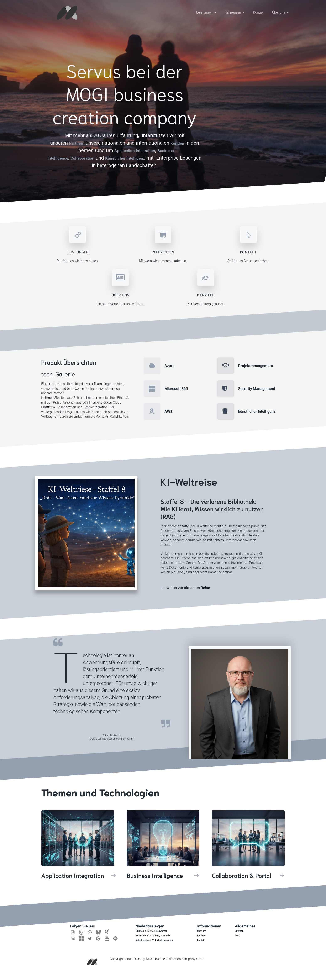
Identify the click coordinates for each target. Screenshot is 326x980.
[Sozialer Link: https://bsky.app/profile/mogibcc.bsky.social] (100, 928)
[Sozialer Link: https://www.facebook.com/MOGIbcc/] (74, 928)
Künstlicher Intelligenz (143, 154)
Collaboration (92, 154)
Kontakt (259, 10)
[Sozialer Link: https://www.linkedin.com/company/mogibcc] (74, 934)
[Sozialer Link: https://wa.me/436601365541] (91, 928)
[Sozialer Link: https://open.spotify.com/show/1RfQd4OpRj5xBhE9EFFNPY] (117, 934)
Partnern (80, 139)
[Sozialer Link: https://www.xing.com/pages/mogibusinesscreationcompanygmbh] (108, 928)
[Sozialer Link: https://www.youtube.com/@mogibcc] (108, 934)
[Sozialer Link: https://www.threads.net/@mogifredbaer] (83, 928)
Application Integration (138, 146)
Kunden (184, 139)
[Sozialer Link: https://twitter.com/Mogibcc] (91, 934)
